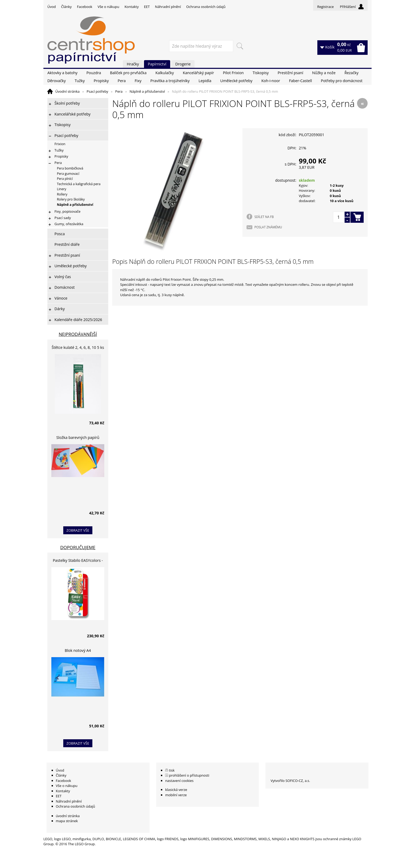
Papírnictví (157, 64)
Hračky (133, 64)
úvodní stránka (68, 816)
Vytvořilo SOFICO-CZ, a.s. (290, 781)
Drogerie (183, 64)
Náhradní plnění (168, 7)
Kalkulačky (165, 73)
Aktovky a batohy (62, 73)
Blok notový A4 (78, 650)
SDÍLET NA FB (264, 217)
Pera (122, 81)
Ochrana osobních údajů (206, 7)
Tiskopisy (261, 73)
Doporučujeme (78, 547)
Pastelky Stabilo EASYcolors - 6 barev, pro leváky (78, 561)
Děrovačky (57, 81)
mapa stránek (67, 821)
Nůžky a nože (324, 73)
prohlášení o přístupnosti (189, 775)
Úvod (52, 7)
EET (147, 7)
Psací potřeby (97, 91)
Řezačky (351, 73)
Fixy (138, 81)
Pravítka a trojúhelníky (170, 81)
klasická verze (176, 790)
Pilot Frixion (233, 73)
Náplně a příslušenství (147, 91)
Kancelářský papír (199, 73)
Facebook (85, 7)
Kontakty (132, 7)
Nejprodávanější (78, 334)
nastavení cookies (179, 781)
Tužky (80, 81)
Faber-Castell (301, 81)
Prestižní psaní (290, 73)
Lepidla (205, 81)
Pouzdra (94, 73)
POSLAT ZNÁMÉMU (268, 227)
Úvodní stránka (67, 91)
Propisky (101, 81)
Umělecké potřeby (236, 81)
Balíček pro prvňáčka (128, 73)
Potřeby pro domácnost (342, 81)
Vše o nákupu (109, 7)
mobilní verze (176, 795)
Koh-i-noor (271, 81)
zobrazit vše (78, 530)
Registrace (325, 7)
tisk (172, 770)
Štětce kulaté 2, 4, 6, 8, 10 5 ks (78, 347)
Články (66, 7)
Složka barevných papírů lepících (78, 438)
